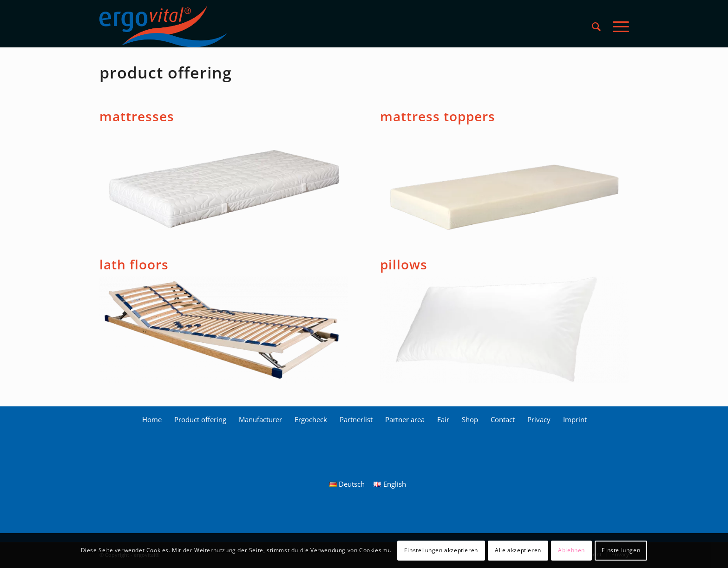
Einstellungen (621, 550)
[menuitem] (596, 26)
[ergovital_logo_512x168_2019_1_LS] (163, 26)
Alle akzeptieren (518, 550)
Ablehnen (571, 550)
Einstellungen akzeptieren (441, 550)
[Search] (596, 26)
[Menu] (618, 26)
